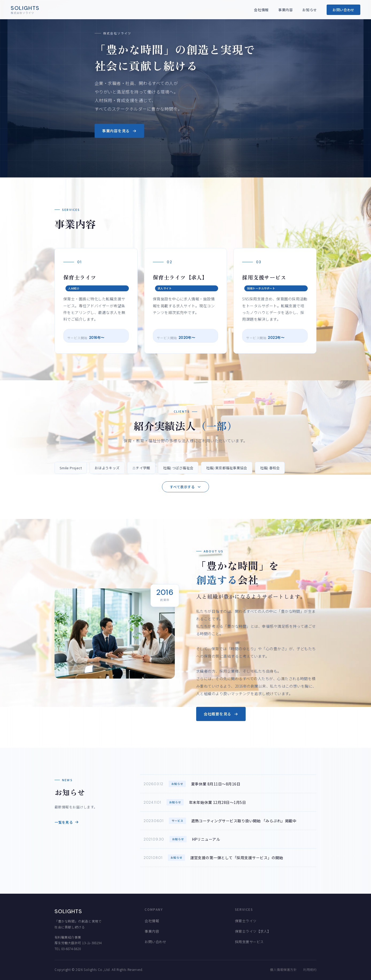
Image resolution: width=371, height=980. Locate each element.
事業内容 (286, 10)
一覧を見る (67, 822)
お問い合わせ (343, 10)
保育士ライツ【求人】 (253, 931)
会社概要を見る (221, 714)
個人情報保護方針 (283, 969)
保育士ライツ (246, 921)
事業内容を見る (119, 131)
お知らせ (310, 10)
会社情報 (261, 10)
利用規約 (310, 969)
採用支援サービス (249, 942)
